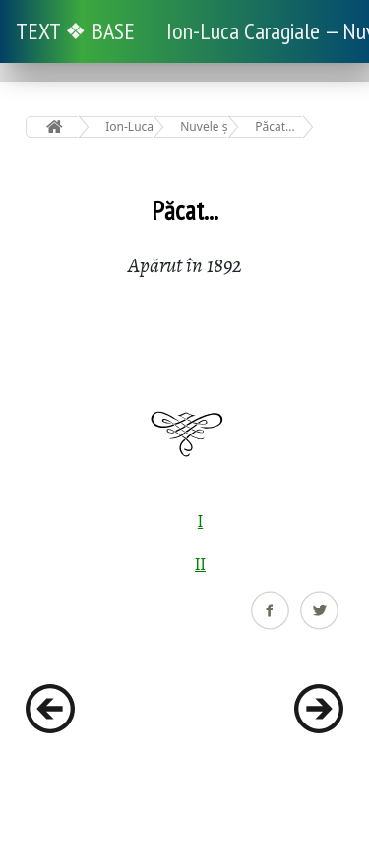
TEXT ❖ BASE (75, 31)
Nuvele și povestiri (204, 126)
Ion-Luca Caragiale (129, 126)
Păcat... (275, 126)
